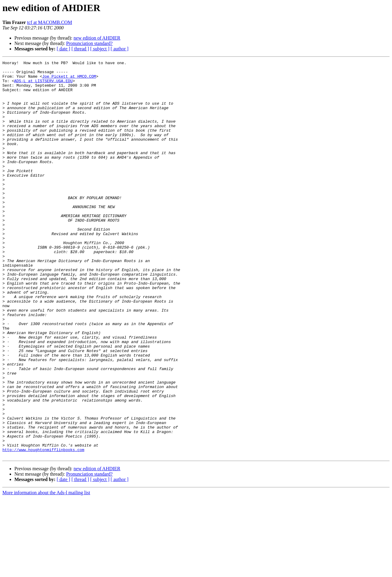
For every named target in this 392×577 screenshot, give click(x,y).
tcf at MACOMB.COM (49, 22)
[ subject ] (100, 49)
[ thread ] (80, 49)
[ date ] (63, 49)
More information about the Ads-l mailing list (46, 572)
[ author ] (120, 49)
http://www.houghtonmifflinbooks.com (43, 528)
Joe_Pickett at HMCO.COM (69, 80)
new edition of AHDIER (97, 38)
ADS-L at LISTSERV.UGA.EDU (43, 85)
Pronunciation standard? (89, 43)
